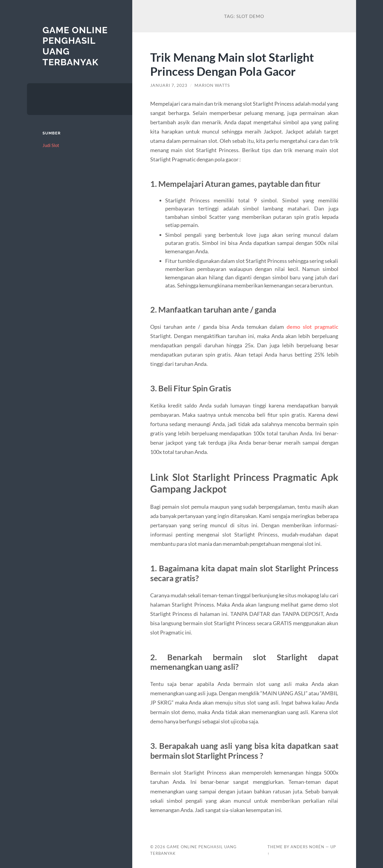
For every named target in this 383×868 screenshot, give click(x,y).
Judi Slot (51, 145)
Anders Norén (307, 847)
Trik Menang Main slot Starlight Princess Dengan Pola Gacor (232, 64)
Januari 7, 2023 (169, 85)
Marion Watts (212, 85)
